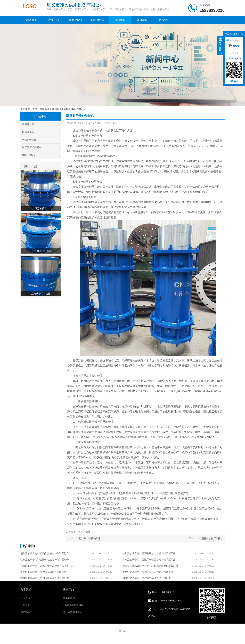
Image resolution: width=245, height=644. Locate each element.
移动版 (122, 631)
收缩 (220, 46)
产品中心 (54, 20)
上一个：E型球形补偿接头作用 (84, 538)
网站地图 (25, 612)
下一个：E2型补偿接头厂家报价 (206, 538)
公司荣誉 (25, 605)
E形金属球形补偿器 (73, 605)
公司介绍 (25, 598)
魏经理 (234, 46)
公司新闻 (120, 20)
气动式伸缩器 (41, 140)
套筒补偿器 (76, 20)
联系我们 (164, 20)
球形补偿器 (98, 20)
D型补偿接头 (41, 155)
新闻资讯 (57, 109)
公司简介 (142, 20)
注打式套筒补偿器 (72, 612)
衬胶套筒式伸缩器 (41, 147)
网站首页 (31, 20)
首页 (35, 109)
